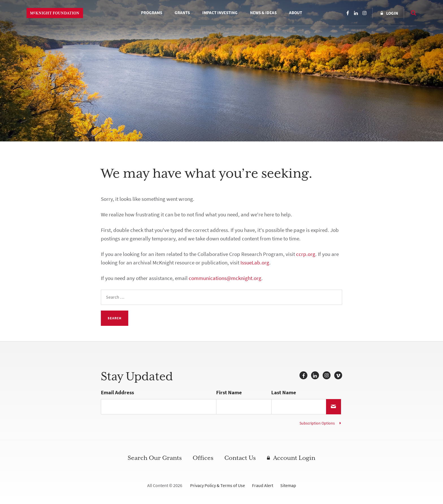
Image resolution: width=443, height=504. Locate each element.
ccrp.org (306, 254)
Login (392, 13)
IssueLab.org (255, 263)
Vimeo (338, 375)
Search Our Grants (155, 458)
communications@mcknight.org (225, 278)
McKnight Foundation (55, 13)
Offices (203, 458)
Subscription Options (317, 423)
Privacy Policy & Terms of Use (218, 485)
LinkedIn (356, 13)
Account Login (294, 458)
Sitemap (288, 485)
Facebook (348, 13)
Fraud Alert (263, 485)
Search (411, 13)
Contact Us (240, 458)
